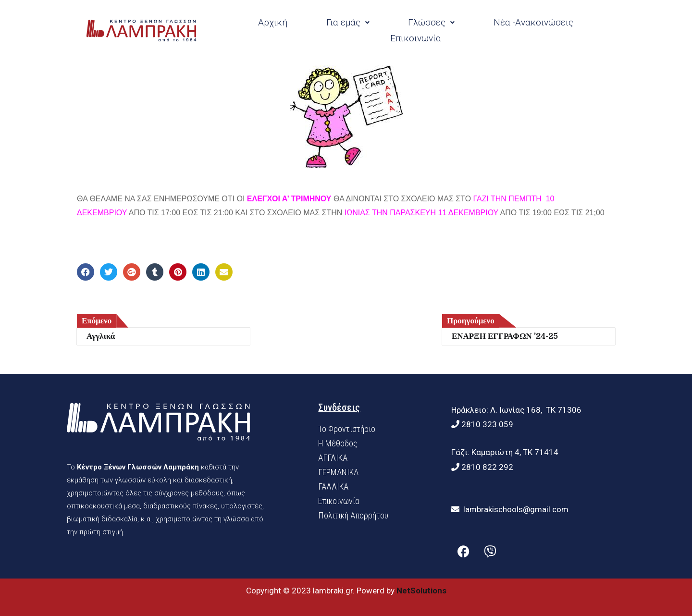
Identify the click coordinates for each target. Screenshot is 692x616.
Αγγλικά (101, 336)
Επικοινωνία (416, 38)
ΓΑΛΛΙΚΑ (333, 487)
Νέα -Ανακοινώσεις (533, 22)
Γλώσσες (431, 22)
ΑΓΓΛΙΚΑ (333, 458)
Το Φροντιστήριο (347, 429)
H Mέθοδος (338, 443)
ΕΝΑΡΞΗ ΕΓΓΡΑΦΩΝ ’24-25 (505, 336)
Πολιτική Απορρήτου (353, 515)
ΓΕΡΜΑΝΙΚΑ (338, 472)
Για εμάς (348, 22)
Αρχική (273, 22)
